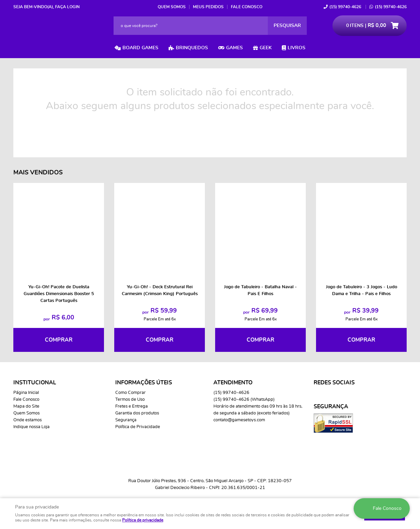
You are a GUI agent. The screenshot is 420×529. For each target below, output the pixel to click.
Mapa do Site (26, 406)
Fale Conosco (247, 7)
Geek (266, 48)
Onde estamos (28, 420)
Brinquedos (192, 48)
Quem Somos (172, 7)
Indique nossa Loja (31, 427)
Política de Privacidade (138, 427)
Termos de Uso (130, 400)
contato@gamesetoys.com (239, 420)
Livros (297, 48)
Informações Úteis (144, 383)
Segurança (126, 420)
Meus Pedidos (208, 7)
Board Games (140, 48)
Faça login (67, 7)
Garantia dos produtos (137, 413)
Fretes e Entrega (132, 406)
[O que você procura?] (287, 26)
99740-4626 (345, 7)
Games (234, 48)
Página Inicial (26, 393)
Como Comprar (130, 393)
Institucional (35, 383)
